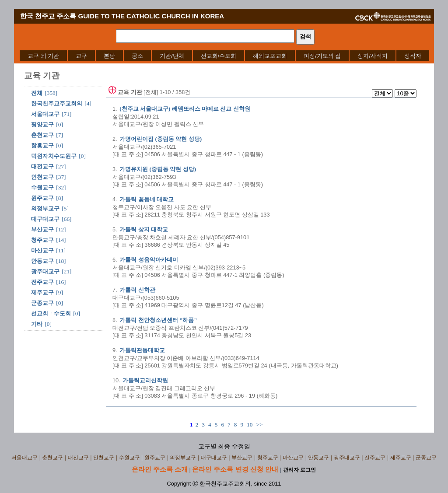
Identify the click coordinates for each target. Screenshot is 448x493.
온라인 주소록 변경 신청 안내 (235, 469)
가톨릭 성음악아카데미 (149, 260)
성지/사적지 (373, 56)
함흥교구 (42, 145)
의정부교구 (45, 208)
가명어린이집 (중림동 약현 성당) (161, 139)
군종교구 (42, 303)
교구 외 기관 (43, 56)
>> (259, 425)
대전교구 (42, 166)
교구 (81, 56)
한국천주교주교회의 (57, 103)
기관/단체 (172, 56)
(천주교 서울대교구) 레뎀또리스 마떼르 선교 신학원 (185, 109)
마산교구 (42, 250)
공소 (137, 56)
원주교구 (42, 198)
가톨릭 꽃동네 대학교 (147, 199)
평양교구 (42, 124)
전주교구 (42, 282)
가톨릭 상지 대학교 (144, 229)
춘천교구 (42, 135)
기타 (37, 324)
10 (250, 425)
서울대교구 (45, 114)
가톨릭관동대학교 (142, 350)
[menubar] (224, 56)
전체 (37, 93)
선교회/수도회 (219, 56)
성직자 (413, 56)
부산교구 (42, 229)
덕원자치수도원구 (54, 156)
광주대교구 (45, 271)
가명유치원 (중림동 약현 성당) (158, 169)
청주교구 (42, 240)
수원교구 (42, 187)
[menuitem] (43, 56)
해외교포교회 (270, 56)
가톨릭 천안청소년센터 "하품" (158, 320)
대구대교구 (45, 219)
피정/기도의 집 (322, 56)
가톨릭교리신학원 (145, 380)
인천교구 (42, 177)
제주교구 (42, 292)
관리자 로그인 (299, 470)
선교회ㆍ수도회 (51, 313)
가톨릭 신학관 (137, 290)
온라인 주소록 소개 (160, 469)
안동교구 (42, 261)
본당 (109, 56)
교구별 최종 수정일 (224, 446)
